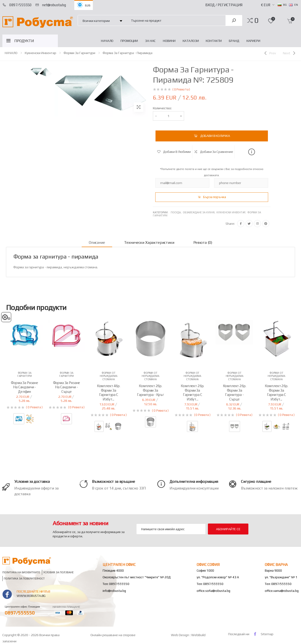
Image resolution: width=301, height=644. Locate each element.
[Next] (290, 53)
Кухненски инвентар (40, 53)
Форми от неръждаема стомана (109, 376)
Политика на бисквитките (21, 572)
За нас (150, 41)
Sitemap (267, 634)
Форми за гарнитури (79, 53)
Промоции (129, 41)
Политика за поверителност (24, 579)
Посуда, (177, 212)
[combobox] (176, 20)
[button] (256, 20)
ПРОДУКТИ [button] (24, 41)
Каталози (191, 41)
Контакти (214, 41)
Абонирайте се (228, 529)
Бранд (234, 41)
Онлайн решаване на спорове (113, 635)
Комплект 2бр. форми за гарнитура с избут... (192, 392)
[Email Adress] (171, 529)
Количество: (162, 108)
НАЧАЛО (107, 41)
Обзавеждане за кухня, (200, 212)
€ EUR (266, 5)
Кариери (253, 41)
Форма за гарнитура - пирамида (128, 53)
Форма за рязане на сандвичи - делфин (25, 387)
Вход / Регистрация (224, 5)
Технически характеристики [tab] (149, 242)
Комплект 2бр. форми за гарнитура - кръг (150, 390)
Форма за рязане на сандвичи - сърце (67, 387)
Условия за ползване (58, 572)
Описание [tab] (97, 242)
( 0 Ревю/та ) (181, 89)
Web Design (180, 635)
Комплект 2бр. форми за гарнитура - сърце (235, 392)
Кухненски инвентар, (232, 212)
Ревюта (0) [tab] (203, 242)
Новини (169, 41)
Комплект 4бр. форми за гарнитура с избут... (109, 392)
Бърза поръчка (215, 197)
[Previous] (270, 53)
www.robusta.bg (31, 596)
